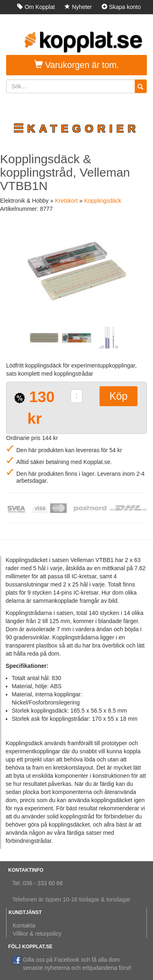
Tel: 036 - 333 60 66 (38, 883)
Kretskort (67, 201)
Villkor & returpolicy (37, 934)
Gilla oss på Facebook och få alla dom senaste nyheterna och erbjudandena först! (72, 963)
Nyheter (78, 7)
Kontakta (24, 925)
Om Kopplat (36, 7)
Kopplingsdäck (103, 201)
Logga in (126, 21)
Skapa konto (121, 7)
